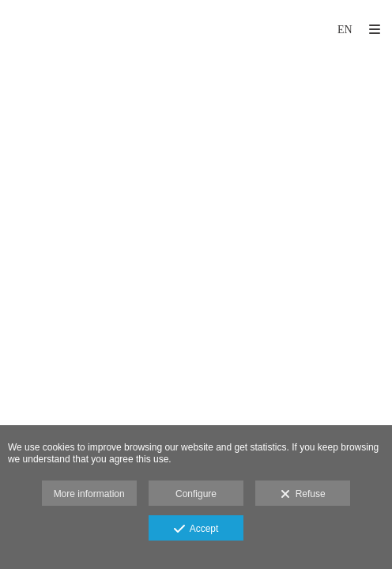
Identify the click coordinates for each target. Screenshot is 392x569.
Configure (196, 494)
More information (89, 494)
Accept (196, 529)
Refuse (303, 495)
